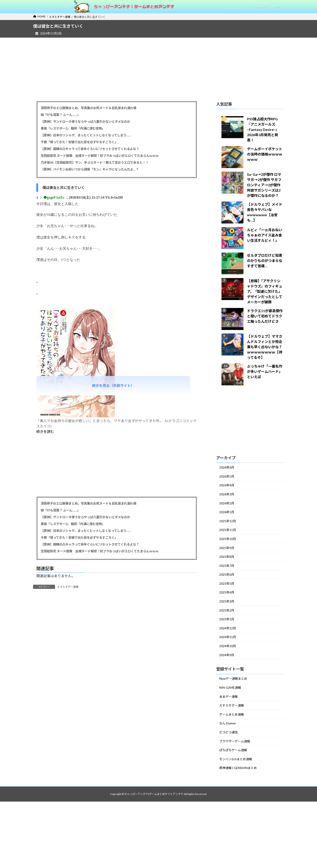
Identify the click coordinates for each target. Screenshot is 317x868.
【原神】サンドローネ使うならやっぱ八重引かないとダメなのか (85, 122)
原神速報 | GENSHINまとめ (238, 768)
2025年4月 (227, 592)
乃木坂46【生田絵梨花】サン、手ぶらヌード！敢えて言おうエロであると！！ (95, 162)
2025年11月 (228, 530)
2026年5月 (227, 476)
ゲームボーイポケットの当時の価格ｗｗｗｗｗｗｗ (265, 154)
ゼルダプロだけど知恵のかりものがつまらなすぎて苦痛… (265, 261)
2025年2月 (227, 610)
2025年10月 (228, 539)
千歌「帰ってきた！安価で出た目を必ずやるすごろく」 (79, 142)
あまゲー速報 (229, 697)
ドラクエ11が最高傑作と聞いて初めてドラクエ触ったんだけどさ (265, 316)
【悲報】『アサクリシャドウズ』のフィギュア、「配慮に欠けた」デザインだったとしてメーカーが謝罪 (265, 291)
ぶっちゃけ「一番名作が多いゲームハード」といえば (265, 371)
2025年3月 (227, 601)
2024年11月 (228, 637)
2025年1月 (227, 619)
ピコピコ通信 (229, 732)
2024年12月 (228, 628)
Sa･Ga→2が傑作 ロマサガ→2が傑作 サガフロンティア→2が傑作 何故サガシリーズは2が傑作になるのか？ (264, 185)
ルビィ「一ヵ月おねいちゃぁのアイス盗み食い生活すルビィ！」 (265, 235)
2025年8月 (227, 557)
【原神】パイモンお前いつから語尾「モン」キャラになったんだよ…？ (90, 169)
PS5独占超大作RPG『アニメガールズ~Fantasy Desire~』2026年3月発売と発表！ (263, 129)
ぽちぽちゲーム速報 (233, 750)
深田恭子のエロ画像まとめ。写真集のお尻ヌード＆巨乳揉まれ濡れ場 (88, 108)
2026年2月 (227, 503)
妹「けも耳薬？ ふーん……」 (60, 115)
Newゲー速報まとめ (233, 678)
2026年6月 (227, 467)
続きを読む (45, 431)
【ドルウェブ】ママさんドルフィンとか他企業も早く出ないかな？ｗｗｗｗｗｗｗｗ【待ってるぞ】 (265, 347)
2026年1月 (227, 512)
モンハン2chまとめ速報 (236, 759)
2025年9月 (227, 548)
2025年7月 (227, 566)
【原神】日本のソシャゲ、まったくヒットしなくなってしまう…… (86, 135)
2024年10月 (228, 646)
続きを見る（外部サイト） (113, 385)
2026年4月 (227, 485)
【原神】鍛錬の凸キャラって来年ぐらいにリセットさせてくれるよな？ (90, 149)
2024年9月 (227, 655)
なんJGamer (228, 723)
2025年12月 (228, 521)
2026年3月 (227, 494)
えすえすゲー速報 (68, 587)
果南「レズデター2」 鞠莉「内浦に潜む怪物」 (73, 128)
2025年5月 (227, 583)
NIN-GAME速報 (230, 688)
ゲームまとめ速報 (232, 714)
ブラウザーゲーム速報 (235, 741)
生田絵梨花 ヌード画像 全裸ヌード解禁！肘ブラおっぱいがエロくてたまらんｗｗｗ (100, 156)
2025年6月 (227, 574)
